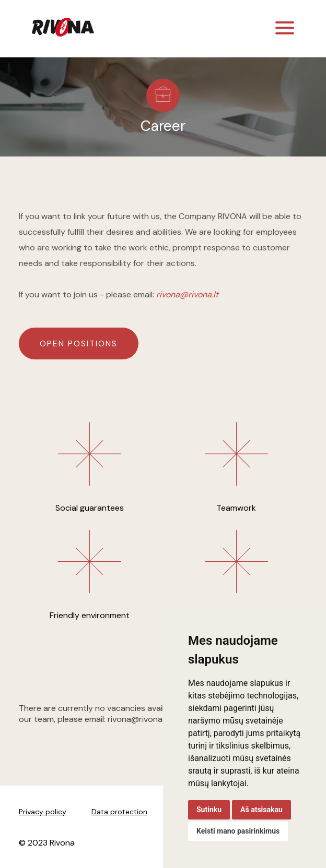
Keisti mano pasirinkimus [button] (238, 831)
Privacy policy (43, 812)
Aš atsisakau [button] (261, 810)
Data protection (119, 812)
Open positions (79, 343)
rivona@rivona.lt (187, 294)
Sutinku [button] (209, 810)
